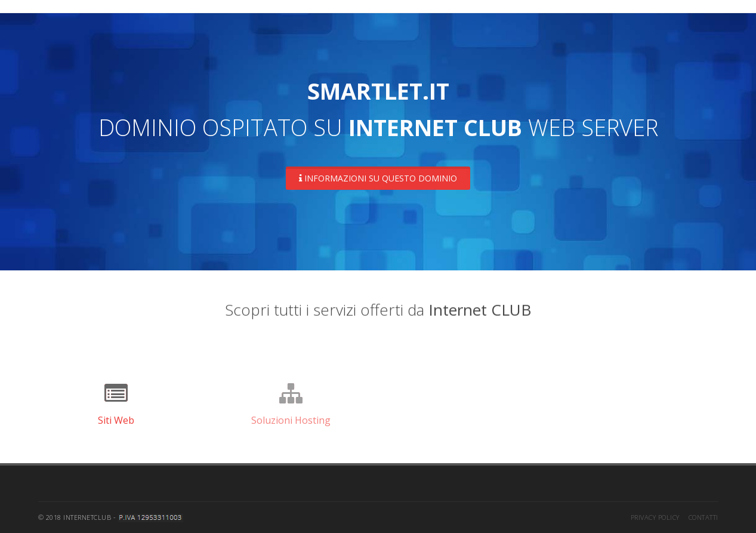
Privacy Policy (655, 517)
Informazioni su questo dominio (378, 178)
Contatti (703, 517)
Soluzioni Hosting (291, 420)
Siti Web (116, 420)
